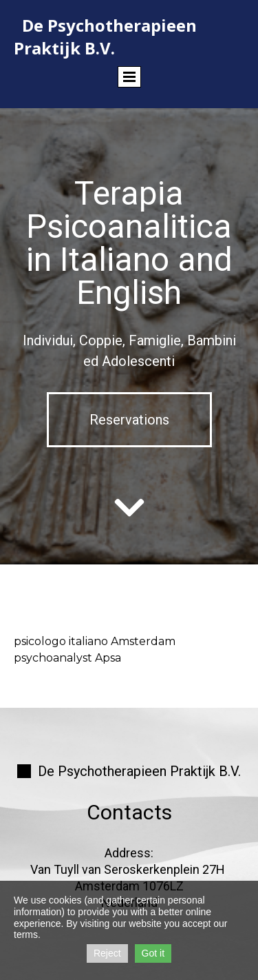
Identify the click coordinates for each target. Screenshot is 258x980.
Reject (107, 953)
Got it (153, 953)
